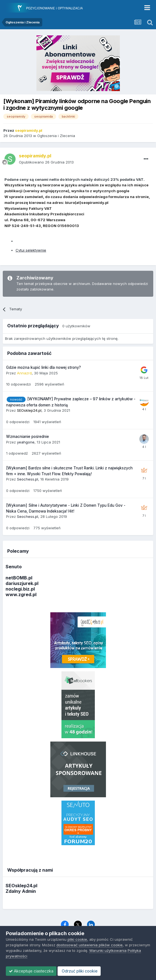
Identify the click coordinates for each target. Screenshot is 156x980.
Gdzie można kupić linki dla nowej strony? (44, 367)
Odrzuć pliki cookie (79, 971)
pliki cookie (77, 939)
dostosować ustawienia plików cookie (90, 945)
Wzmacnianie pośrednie (28, 437)
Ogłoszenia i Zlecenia (56, 136)
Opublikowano (46, 162)
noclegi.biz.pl (20, 589)
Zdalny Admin (21, 891)
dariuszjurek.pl (22, 583)
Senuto (14, 567)
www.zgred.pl (21, 594)
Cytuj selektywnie (31, 250)
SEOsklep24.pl (21, 886)
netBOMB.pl (19, 578)
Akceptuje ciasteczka (31, 971)
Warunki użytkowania (108, 950)
